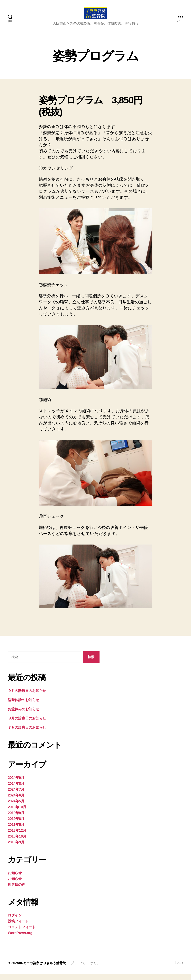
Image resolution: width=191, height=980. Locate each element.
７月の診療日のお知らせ (27, 733)
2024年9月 (16, 784)
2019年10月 (17, 813)
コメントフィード (22, 933)
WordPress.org (20, 939)
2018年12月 (17, 836)
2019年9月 (16, 819)
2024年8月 (16, 789)
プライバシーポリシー (91, 969)
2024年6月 (16, 801)
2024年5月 (16, 807)
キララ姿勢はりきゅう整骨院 (46, 969)
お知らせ (15, 879)
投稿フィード (18, 927)
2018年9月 (16, 848)
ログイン (15, 921)
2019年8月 (16, 825)
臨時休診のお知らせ (24, 706)
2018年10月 (17, 842)
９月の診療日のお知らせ (27, 697)
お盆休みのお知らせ (24, 715)
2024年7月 (16, 795)
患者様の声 (17, 890)
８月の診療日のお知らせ (27, 724)
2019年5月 (16, 830)
